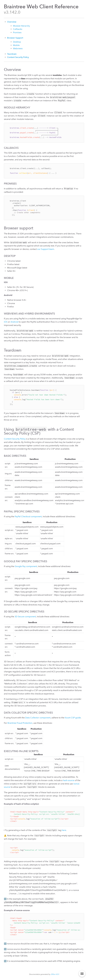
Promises (17, 32)
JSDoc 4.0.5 (55, 974)
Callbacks (18, 29)
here (64, 830)
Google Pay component (26, 566)
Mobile (16, 45)
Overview (12, 22)
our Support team (46, 249)
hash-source (69, 780)
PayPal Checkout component (28, 516)
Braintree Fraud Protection (20, 723)
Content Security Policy (18, 57)
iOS (6, 322)
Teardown (12, 54)
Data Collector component (38, 718)
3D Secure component (25, 617)
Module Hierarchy (21, 26)
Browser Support (15, 38)
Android (14, 322)
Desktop (17, 42)
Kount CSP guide (73, 718)
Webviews (18, 48)
